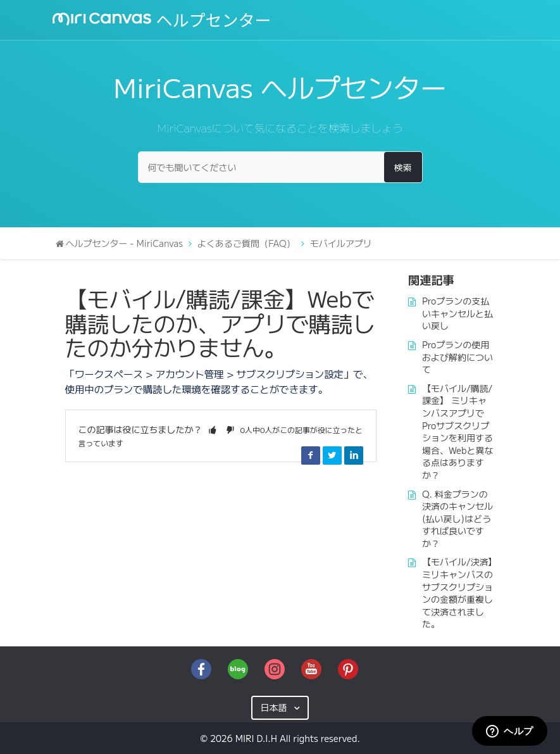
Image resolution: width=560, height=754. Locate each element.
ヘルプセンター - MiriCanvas (124, 243)
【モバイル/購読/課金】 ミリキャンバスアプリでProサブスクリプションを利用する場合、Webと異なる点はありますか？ (457, 431)
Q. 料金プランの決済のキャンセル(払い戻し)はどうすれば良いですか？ (457, 518)
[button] (213, 429)
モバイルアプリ (341, 243)
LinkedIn (354, 455)
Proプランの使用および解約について (457, 357)
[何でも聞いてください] (280, 167)
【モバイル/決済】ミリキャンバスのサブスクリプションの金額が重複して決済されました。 (457, 593)
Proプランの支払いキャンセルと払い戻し (457, 313)
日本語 (275, 707)
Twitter (332, 455)
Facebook (311, 455)
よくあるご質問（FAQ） (246, 243)
